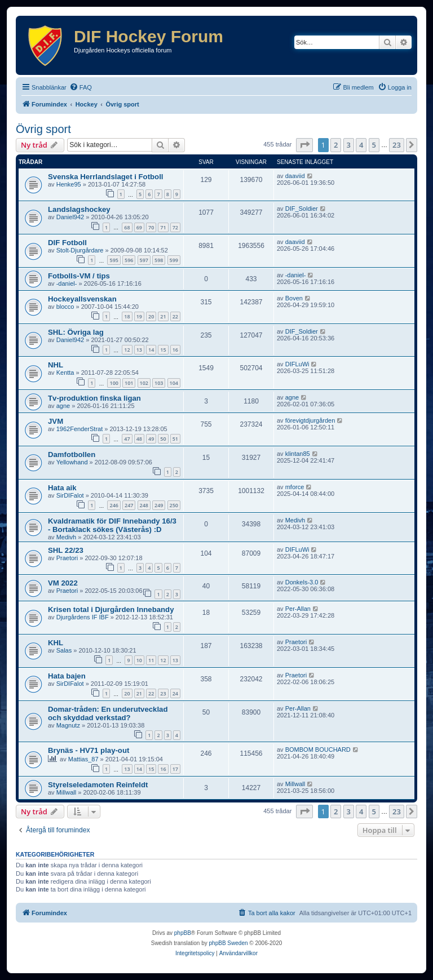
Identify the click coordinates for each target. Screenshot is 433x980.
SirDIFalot (70, 495)
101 (129, 383)
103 (159, 383)
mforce (295, 487)
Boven (294, 298)
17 (175, 769)
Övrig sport (43, 129)
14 (151, 350)
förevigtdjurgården (310, 420)
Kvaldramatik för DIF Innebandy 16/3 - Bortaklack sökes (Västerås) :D (112, 525)
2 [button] (336, 145)
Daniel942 (70, 217)
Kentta (65, 373)
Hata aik (62, 488)
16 (175, 350)
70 (151, 227)
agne (63, 406)
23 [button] (397, 145)
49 (151, 439)
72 (175, 227)
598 (159, 260)
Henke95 (69, 184)
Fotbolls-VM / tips (79, 276)
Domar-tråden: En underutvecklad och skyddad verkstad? (108, 713)
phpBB (183, 933)
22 (175, 316)
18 (127, 316)
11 (151, 660)
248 (144, 505)
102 (144, 383)
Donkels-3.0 (302, 582)
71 (163, 227)
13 (139, 350)
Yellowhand (72, 462)
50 (163, 439)
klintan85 (298, 454)
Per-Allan (298, 609)
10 (139, 660)
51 (175, 439)
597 (144, 260)
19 (139, 316)
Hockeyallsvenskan (82, 299)
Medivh (66, 537)
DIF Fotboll (67, 243)
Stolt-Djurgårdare (80, 250)
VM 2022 (63, 583)
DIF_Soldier (302, 209)
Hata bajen (67, 676)
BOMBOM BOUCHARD (318, 750)
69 (139, 227)
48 (139, 439)
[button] (304, 145)
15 (163, 350)
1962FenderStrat (80, 429)
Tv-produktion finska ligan (94, 398)
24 (175, 693)
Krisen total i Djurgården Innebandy (111, 609)
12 (127, 350)
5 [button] (374, 145)
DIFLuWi (297, 364)
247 (129, 505)
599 (174, 260)
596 (129, 260)
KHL (56, 643)
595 (114, 260)
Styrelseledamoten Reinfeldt (98, 785)
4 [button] (361, 145)
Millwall (66, 792)
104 (174, 383)
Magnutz (68, 725)
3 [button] (349, 145)
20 (151, 316)
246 (114, 505)
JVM (56, 421)
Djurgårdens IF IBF (83, 617)
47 (127, 439)
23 (163, 693)
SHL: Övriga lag (76, 332)
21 (163, 316)
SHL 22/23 (66, 550)
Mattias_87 (83, 759)
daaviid (295, 176)
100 (114, 383)
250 (174, 505)
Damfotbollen (72, 454)
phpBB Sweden (229, 943)
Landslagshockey (79, 209)
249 (159, 505)
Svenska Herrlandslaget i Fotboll (105, 177)
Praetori (67, 558)
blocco (65, 307)
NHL (56, 365)
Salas (64, 650)
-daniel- (67, 283)
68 (127, 227)
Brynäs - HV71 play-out (89, 750)
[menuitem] (81, 87)
